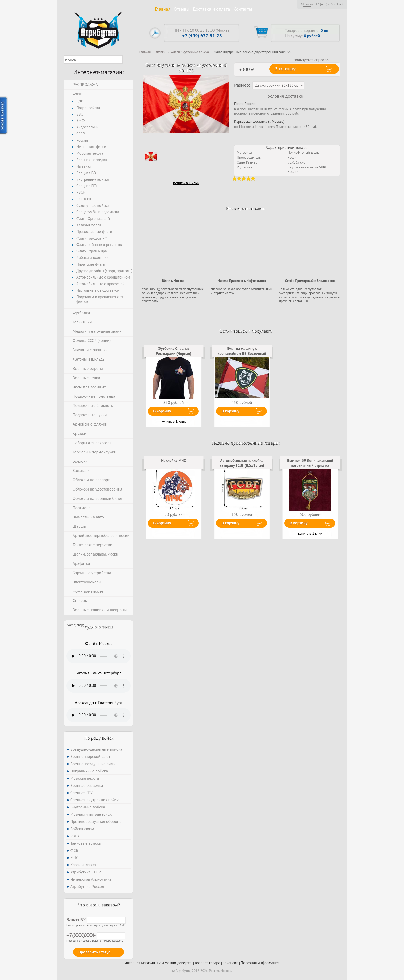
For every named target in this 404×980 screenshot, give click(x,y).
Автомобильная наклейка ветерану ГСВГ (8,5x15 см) (242, 463)
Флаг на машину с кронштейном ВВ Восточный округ (242, 353)
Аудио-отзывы (99, 627)
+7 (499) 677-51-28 (329, 4)
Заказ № (96, 920)
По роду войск (99, 738)
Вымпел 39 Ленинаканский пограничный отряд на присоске (310, 465)
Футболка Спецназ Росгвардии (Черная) (174, 351)
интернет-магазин (140, 963)
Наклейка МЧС (174, 460)
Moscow (307, 4)
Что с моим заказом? (98, 905)
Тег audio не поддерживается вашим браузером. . (99, 656)
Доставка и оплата (211, 9)
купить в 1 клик (186, 183)
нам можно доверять (175, 963)
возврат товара (208, 963)
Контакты (243, 9)
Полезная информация (260, 963)
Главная (163, 9)
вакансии (230, 963)
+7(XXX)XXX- (96, 935)
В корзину (162, 411)
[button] (127, 60)
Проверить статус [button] (94, 952)
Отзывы (182, 9)
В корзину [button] (285, 69)
